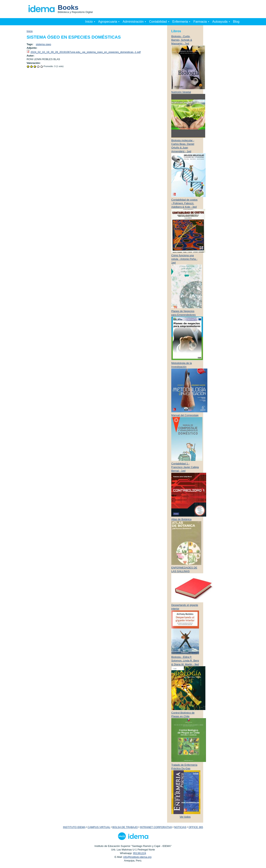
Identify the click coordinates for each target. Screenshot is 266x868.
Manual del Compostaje (185, 415)
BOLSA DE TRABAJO (125, 827)
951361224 (139, 853)
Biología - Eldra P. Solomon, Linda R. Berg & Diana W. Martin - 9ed (185, 661)
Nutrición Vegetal (181, 92)
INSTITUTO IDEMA (74, 827)
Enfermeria (180, 22)
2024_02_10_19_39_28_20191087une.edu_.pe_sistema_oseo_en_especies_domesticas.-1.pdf (86, 52)
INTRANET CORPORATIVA (156, 827)
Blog (236, 22)
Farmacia (200, 22)
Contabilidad (158, 22)
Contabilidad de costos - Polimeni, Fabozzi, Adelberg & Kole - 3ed (184, 203)
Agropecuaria (108, 22)
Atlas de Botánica (181, 519)
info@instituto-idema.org (137, 857)
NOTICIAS (180, 827)
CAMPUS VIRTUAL (99, 827)
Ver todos (185, 817)
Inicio (89, 22)
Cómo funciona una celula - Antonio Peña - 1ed (184, 259)
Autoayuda (220, 22)
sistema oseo (44, 44)
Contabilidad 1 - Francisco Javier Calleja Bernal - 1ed (185, 467)
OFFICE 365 (196, 827)
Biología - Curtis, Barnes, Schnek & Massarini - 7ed (182, 40)
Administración (133, 22)
